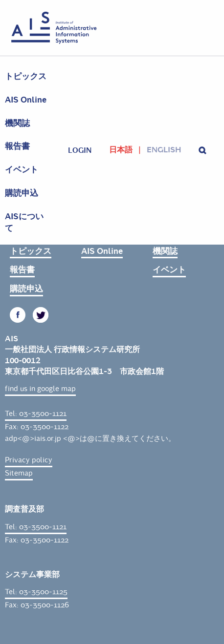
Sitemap (19, 473)
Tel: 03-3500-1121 (36, 414)
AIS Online (26, 100)
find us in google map (40, 389)
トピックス (26, 76)
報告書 (17, 146)
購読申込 (22, 193)
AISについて (24, 222)
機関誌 (17, 123)
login (80, 150)
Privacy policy (29, 460)
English (164, 150)
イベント (22, 170)
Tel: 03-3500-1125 (36, 592)
